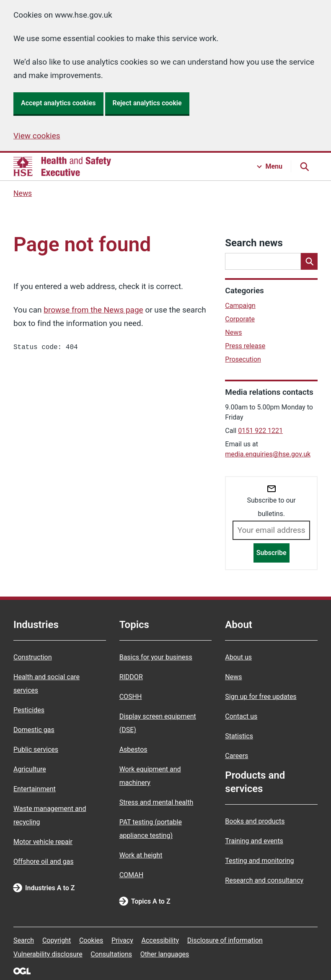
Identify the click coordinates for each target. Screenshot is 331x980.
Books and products (255, 821)
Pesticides (29, 710)
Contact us (241, 716)
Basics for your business (156, 657)
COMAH (131, 875)
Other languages (165, 954)
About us (238, 657)
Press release (245, 346)
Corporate (240, 319)
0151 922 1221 (260, 431)
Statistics (239, 736)
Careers (237, 756)
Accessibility (160, 940)
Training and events (254, 841)
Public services (36, 749)
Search (24, 940)
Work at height (141, 855)
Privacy (122, 940)
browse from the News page (93, 310)
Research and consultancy (264, 880)
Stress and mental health (156, 802)
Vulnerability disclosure (48, 954)
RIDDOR (131, 677)
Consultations (111, 954)
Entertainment (35, 789)
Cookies (91, 940)
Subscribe (272, 553)
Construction (33, 657)
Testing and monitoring (259, 861)
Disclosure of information (225, 940)
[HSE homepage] (62, 167)
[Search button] (304, 167)
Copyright (57, 940)
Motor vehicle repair (43, 842)
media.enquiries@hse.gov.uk (268, 454)
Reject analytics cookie (147, 103)
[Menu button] (270, 167)
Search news (254, 243)
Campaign (240, 306)
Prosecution (243, 359)
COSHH (131, 697)
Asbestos (133, 749)
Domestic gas (34, 730)
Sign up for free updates (261, 697)
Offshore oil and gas (43, 861)
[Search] (309, 261)
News (23, 193)
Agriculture (30, 769)
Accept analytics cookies (58, 103)
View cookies (37, 136)
